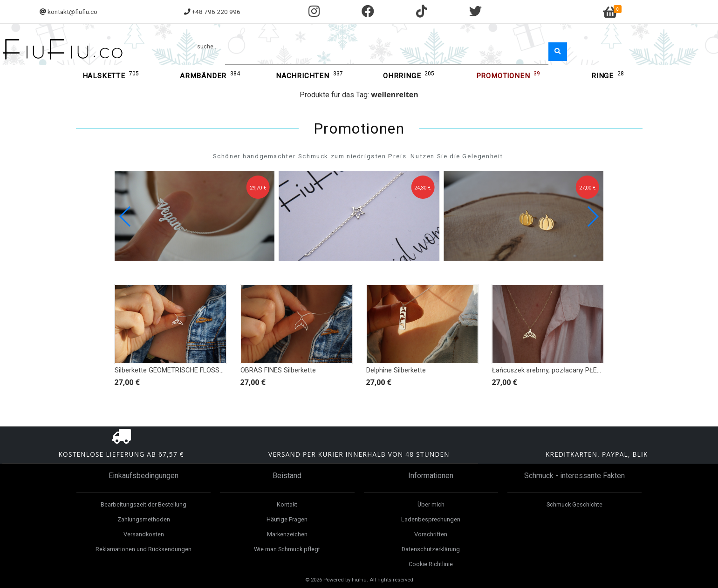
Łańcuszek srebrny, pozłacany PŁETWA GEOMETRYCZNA (579, 370)
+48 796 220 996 (216, 12)
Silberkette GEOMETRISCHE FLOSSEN (171, 370)
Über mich (431, 504)
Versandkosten (144, 534)
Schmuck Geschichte (574, 504)
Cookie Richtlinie (431, 564)
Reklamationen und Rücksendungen (144, 549)
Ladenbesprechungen (431, 519)
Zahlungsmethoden (144, 519)
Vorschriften (431, 534)
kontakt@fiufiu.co (72, 12)
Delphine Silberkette (396, 370)
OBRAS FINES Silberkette (278, 370)
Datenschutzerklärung (431, 549)
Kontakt (287, 504)
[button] (592, 216)
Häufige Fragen (287, 519)
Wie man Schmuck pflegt (287, 549)
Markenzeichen (287, 534)
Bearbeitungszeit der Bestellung (144, 504)
